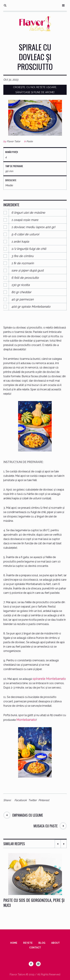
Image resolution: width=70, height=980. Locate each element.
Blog (42, 943)
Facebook (21, 800)
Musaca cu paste (46, 826)
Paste (30, 141)
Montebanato (26, 720)
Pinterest (44, 800)
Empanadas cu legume (28, 815)
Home (14, 943)
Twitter (33, 800)
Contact (35, 948)
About (55, 943)
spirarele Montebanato (49, 679)
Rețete (28, 943)
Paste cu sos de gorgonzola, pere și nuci (34, 903)
